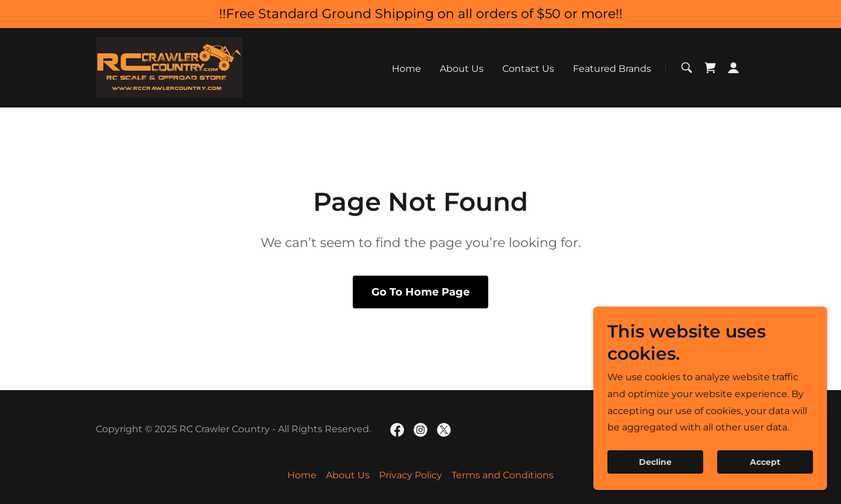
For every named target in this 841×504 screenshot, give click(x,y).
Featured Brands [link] (612, 69)
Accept (765, 478)
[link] (169, 67)
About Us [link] (462, 69)
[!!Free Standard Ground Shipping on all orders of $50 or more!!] (420, 14)
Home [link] (406, 69)
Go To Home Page (420, 292)
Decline (655, 478)
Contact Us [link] (528, 69)
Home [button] (302, 475)
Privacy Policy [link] (411, 475)
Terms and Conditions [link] (503, 475)
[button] (734, 68)
